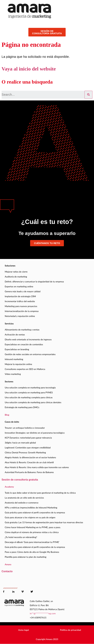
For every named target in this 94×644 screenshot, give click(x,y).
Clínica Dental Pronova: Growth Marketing (25, 452)
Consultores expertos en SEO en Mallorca (25, 369)
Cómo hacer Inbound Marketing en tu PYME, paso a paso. (33, 527)
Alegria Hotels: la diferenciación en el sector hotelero (30, 457)
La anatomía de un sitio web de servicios (24, 498)
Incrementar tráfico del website (20, 301)
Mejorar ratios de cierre (16, 272)
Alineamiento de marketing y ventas (22, 330)
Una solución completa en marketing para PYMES (29, 392)
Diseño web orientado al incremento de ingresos (28, 339)
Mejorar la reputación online (18, 364)
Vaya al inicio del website (29, 69)
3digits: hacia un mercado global (20, 443)
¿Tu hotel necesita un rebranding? (21, 537)
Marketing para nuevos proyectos (21, 306)
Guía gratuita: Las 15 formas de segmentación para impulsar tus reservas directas (44, 522)
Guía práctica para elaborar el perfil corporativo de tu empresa (35, 512)
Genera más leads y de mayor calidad (23, 291)
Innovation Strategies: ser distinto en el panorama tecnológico (35, 433)
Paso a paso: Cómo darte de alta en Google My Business (32, 552)
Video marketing (13, 374)
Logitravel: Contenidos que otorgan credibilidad (28, 448)
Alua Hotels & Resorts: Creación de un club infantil (29, 462)
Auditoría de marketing (16, 277)
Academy (9, 487)
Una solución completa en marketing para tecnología (30, 387)
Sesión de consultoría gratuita (20, 480)
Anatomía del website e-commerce (22, 503)
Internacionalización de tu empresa (22, 311)
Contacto (7, 571)
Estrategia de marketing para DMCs (22, 407)
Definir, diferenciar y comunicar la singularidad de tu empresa (34, 281)
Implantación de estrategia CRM (20, 296)
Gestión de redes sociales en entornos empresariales (30, 354)
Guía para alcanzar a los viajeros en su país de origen (30, 517)
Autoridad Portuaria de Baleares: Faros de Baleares (29, 472)
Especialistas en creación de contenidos (24, 344)
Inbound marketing (14, 359)
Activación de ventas (15, 334)
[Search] (88, 95)
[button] (23, 630)
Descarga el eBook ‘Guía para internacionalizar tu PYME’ (32, 542)
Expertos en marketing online (19, 286)
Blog (7, 415)
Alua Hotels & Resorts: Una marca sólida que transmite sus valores (37, 467)
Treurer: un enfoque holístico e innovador (25, 428)
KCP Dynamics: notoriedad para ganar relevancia (28, 438)
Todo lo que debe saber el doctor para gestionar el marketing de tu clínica (40, 493)
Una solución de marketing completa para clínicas (29, 397)
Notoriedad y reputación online (20, 316)
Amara (8, 564)
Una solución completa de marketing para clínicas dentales (33, 402)
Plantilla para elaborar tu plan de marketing (26, 557)
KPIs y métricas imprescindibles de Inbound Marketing (31, 508)
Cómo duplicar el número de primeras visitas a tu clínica (32, 532)
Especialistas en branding (17, 349)
